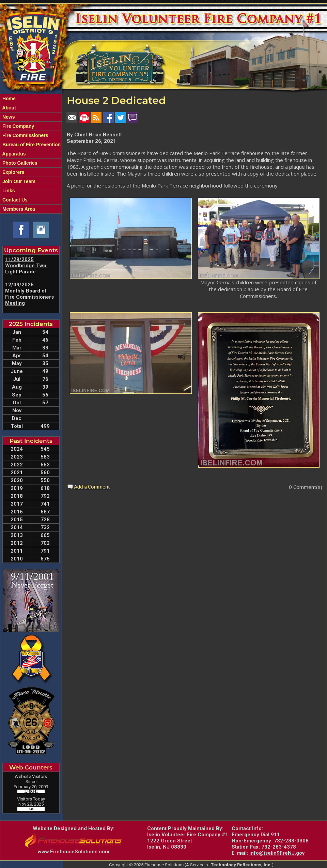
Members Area (18, 209)
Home (8, 99)
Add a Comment (92, 487)
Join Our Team (18, 181)
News (8, 117)
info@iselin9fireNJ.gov (277, 853)
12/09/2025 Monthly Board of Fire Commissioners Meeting (29, 294)
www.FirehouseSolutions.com (74, 852)
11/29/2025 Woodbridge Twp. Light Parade (26, 266)
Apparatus (13, 154)
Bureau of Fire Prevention (31, 145)
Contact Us (14, 200)
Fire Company (18, 126)
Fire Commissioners (25, 135)
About (9, 108)
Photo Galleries (19, 163)
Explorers (13, 172)
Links (8, 191)
